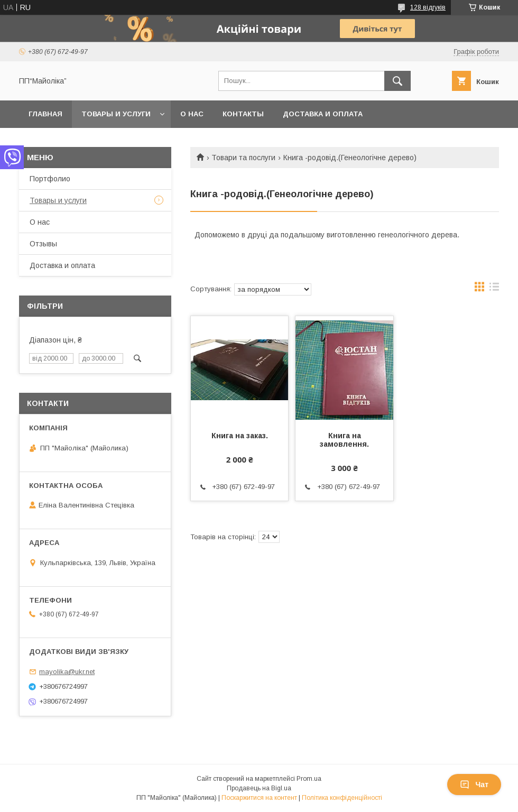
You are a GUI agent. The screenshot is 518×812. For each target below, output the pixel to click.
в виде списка (494, 289)
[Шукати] (397, 81)
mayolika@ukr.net (67, 672)
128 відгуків (428, 7)
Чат (474, 785)
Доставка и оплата (323, 114)
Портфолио (50, 179)
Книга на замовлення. (344, 440)
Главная (45, 114)
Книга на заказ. (240, 436)
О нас (192, 114)
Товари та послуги (243, 158)
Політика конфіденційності (342, 798)
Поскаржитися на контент (259, 798)
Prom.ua (309, 779)
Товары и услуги (116, 114)
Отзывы (43, 244)
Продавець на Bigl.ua (259, 788)
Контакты (243, 114)
